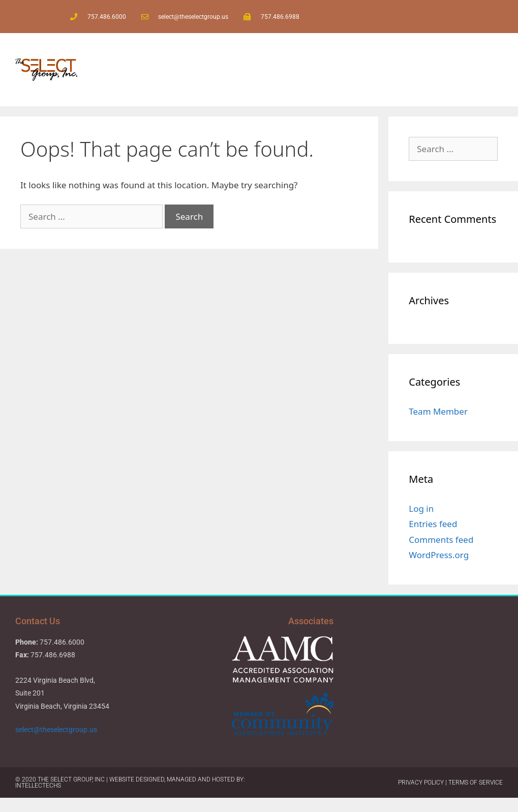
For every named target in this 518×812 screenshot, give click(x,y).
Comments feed (441, 540)
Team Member (438, 411)
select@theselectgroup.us (57, 730)
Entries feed (433, 524)
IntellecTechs (38, 786)
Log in (421, 509)
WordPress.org (439, 555)
